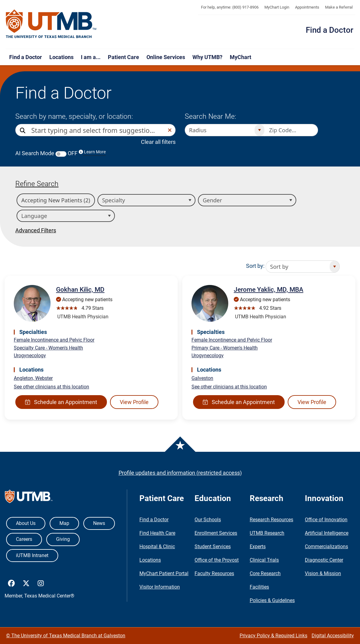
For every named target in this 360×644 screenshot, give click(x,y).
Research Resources (271, 520)
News (99, 523)
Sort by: (255, 266)
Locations (61, 57)
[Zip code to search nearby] (291, 130)
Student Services (213, 547)
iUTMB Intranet (32, 555)
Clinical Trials (264, 560)
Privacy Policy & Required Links (273, 636)
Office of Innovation (326, 520)
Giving (63, 539)
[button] (170, 130)
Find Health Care (157, 533)
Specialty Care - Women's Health (48, 348)
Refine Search (37, 184)
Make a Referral (339, 7)
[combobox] (98, 130)
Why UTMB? (207, 57)
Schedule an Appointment (61, 402)
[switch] (61, 154)
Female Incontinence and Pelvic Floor (54, 340)
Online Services (166, 57)
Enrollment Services (216, 533)
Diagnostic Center (324, 560)
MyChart (241, 57)
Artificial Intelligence (327, 533)
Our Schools (208, 520)
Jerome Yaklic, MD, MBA (269, 290)
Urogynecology (30, 356)
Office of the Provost (217, 560)
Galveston (202, 378)
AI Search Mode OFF (61, 153)
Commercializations (326, 547)
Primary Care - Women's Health (225, 348)
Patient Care (123, 57)
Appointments (307, 7)
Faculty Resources (214, 573)
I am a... (91, 57)
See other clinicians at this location (51, 387)
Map (64, 523)
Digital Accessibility (333, 636)
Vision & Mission (323, 573)
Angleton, (25, 378)
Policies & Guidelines (272, 600)
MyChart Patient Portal (164, 573)
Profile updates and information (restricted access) (180, 473)
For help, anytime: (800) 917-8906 (230, 7)
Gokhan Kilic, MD (80, 290)
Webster (44, 378)
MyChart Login (277, 7)
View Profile (134, 402)
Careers (24, 539)
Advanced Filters (36, 230)
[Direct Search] (23, 131)
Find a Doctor (330, 30)
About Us (26, 523)
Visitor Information (160, 587)
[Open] (259, 130)
